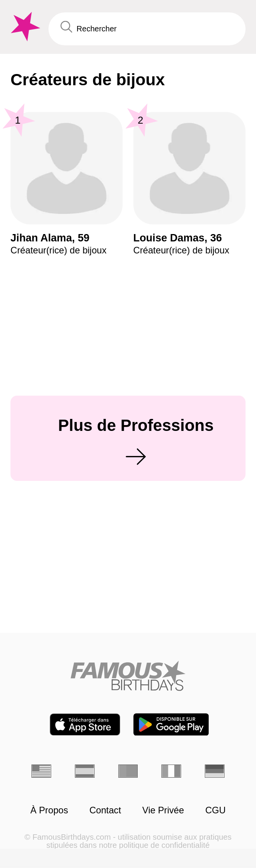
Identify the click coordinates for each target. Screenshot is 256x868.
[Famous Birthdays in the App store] (85, 725)
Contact (105, 810)
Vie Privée (163, 810)
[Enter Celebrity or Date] (147, 29)
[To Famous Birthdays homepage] (24, 27)
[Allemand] (215, 771)
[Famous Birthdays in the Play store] (171, 725)
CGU (215, 810)
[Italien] (171, 771)
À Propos (49, 810)
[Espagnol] (85, 771)
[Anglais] (41, 771)
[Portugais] (128, 771)
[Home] (128, 676)
